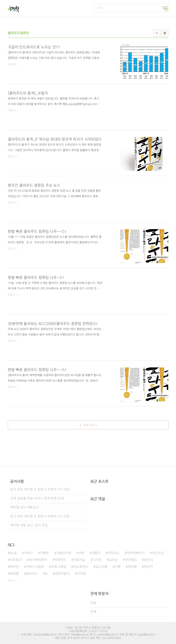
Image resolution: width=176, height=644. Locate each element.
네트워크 (16, 560)
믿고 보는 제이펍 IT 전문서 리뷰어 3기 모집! (40, 489)
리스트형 (165, 33)
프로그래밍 (59, 567)
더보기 (11, 580)
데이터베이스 (136, 553)
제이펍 (132, 567)
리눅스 (28, 553)
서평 (118, 567)
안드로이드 (81, 567)
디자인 (97, 560)
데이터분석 (62, 574)
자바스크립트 (35, 567)
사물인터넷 (64, 553)
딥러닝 (113, 560)
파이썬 (14, 567)
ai (46, 574)
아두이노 (114, 553)
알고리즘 (101, 567)
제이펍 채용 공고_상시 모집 (29, 525)
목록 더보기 (90, 425)
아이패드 (131, 560)
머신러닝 (158, 553)
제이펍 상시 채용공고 (25, 507)
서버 (81, 553)
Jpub (13, 553)
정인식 (148, 560)
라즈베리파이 (38, 560)
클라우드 (32, 574)
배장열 (14, 574)
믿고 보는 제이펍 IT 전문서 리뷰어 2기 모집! (40, 516)
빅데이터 (60, 560)
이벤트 (44, 553)
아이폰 (81, 574)
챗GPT (148, 567)
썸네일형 (157, 33)
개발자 (96, 553)
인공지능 (79, 560)
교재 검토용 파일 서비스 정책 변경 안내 (37, 498)
